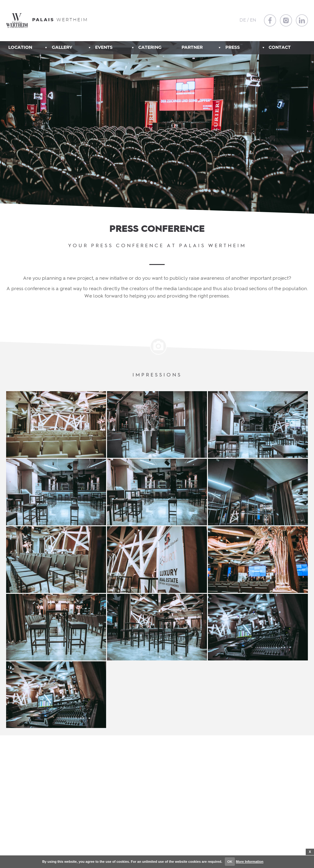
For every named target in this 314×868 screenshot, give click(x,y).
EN (253, 20)
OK (230, 862)
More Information (250, 862)
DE (243, 20)
